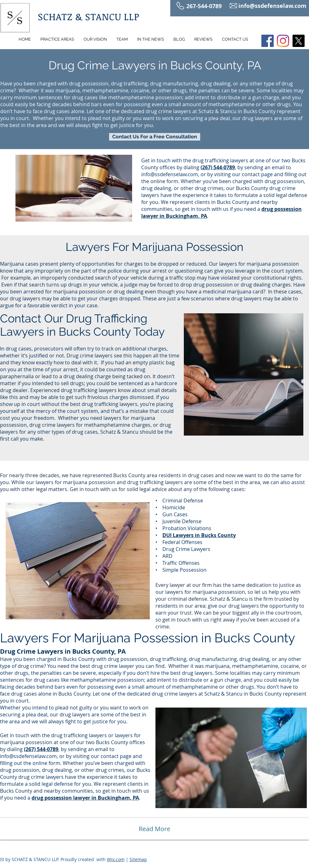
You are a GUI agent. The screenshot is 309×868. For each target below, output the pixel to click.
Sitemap (138, 859)
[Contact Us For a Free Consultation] (155, 137)
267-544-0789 (205, 6)
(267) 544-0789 (41, 749)
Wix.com (116, 859)
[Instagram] (283, 41)
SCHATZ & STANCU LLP (89, 17)
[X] (298, 41)
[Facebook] (268, 41)
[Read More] (154, 829)
